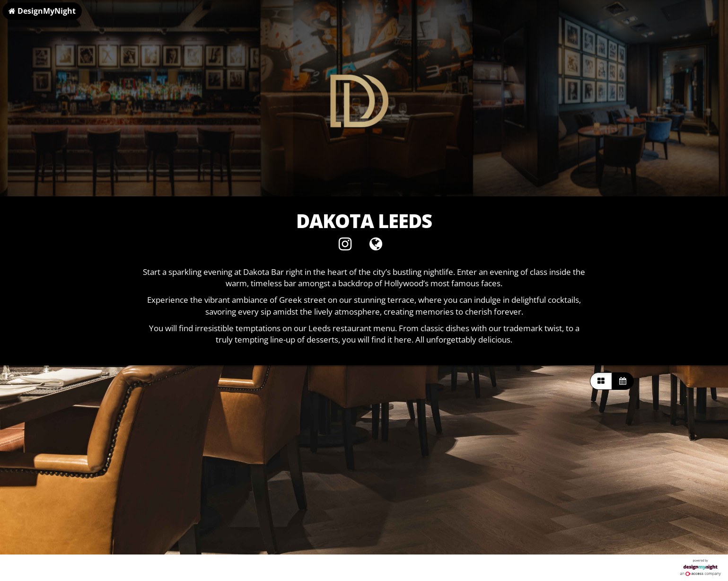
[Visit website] (376, 246)
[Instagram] (345, 246)
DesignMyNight (42, 11)
